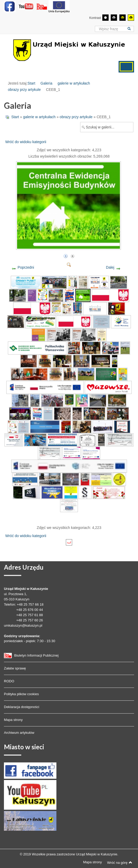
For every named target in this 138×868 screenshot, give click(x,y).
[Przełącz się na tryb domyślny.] (105, 18)
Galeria (46, 83)
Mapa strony (13, 720)
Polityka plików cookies (21, 694)
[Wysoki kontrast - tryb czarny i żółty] (123, 18)
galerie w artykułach (74, 83)
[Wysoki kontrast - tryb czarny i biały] (114, 18)
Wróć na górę (120, 862)
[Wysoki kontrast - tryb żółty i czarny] (131, 18)
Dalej (110, 267)
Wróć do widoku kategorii (26, 142)
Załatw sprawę (15, 668)
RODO (9, 681)
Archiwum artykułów (19, 733)
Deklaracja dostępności (22, 707)
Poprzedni (26, 267)
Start (31, 83)
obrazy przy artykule (24, 90)
